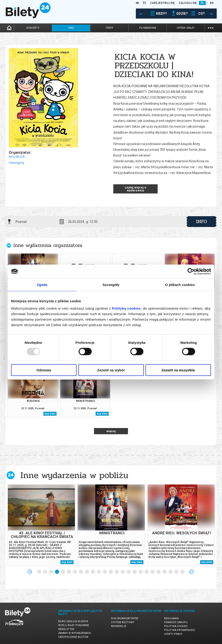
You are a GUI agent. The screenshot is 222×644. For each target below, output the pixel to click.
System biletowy (123, 622)
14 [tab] (117, 572)
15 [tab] (123, 572)
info (202, 221)
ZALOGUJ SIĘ (188, 3)
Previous (30, 572)
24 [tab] (177, 572)
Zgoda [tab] (42, 285)
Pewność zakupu (176, 622)
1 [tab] (39, 572)
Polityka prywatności (179, 630)
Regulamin (171, 618)
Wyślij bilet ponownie (74, 625)
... (211, 27)
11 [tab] (99, 572)
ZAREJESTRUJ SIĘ (162, 3)
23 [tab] (171, 572)
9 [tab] (87, 572)
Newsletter (66, 629)
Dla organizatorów (125, 618)
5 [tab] (63, 572)
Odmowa (44, 370)
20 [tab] (153, 572)
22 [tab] (165, 572)
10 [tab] (93, 572)
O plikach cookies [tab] (180, 285)
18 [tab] (141, 572)
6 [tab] (69, 572)
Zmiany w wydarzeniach (75, 633)
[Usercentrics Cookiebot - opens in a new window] (191, 272)
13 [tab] (111, 572)
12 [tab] (105, 572)
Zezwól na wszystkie (178, 370)
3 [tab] (51, 572)
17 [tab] (135, 572)
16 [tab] (129, 572)
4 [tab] (57, 572)
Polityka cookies (176, 626)
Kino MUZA (17, 157)
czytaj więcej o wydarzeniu (135, 189)
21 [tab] (159, 572)
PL (202, 3)
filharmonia (148, 28)
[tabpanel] (41, 525)
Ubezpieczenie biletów (73, 637)
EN (212, 3)
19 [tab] (147, 572)
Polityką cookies (126, 308)
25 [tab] (183, 572)
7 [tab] (75, 572)
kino (71, 28)
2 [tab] (45, 572)
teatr (109, 28)
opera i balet (186, 28)
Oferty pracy (173, 634)
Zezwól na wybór (111, 370)
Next (191, 572)
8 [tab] (81, 572)
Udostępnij (16, 163)
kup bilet (50, 414)
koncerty (33, 28)
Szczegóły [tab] (111, 285)
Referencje (119, 626)
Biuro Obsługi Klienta (73, 621)
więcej (111, 431)
